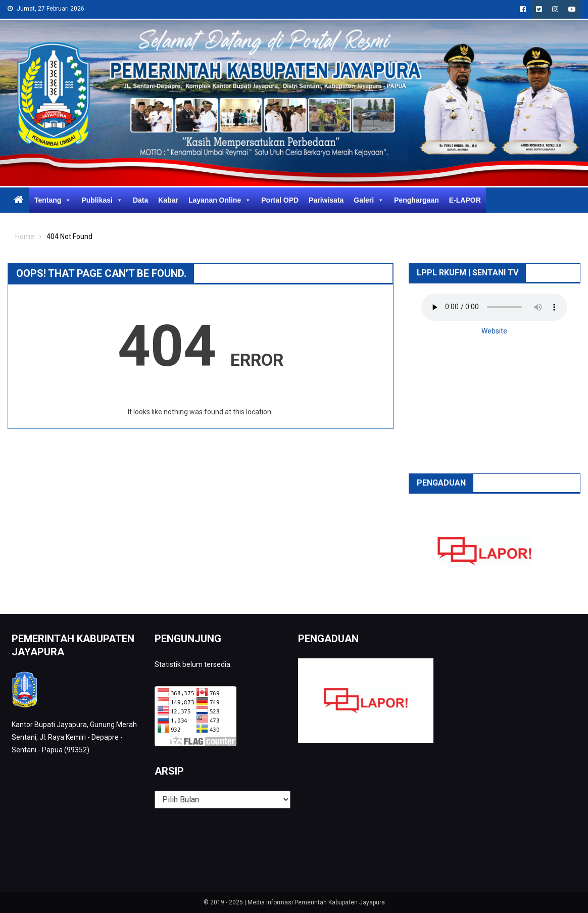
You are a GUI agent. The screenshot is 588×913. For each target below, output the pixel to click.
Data (140, 200)
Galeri (369, 200)
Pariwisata (326, 200)
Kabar (168, 200)
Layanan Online (220, 200)
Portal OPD (280, 200)
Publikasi (102, 200)
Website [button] (494, 331)
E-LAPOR (465, 200)
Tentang (53, 200)
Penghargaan (416, 200)
